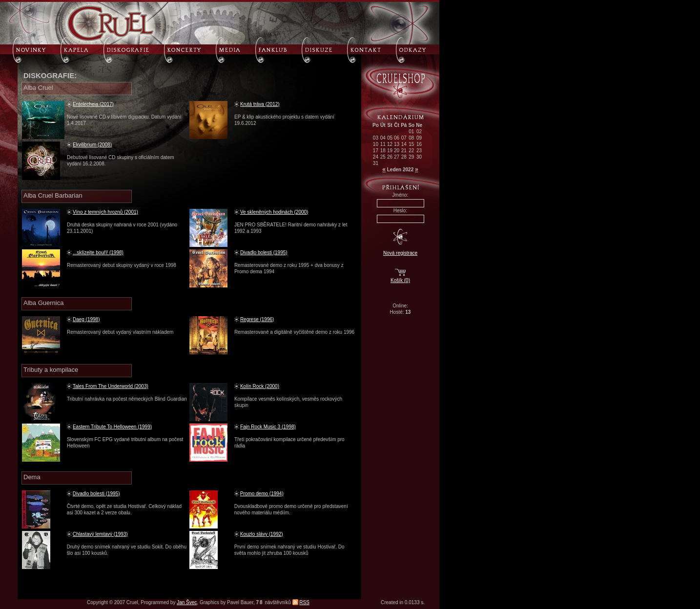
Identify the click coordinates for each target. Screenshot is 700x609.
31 (376, 163)
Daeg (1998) (86, 319)
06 (397, 138)
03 (376, 138)
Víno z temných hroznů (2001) (105, 212)
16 (419, 144)
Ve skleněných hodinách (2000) (274, 212)
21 (404, 151)
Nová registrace (400, 253)
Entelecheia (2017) (93, 104)
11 (383, 144)
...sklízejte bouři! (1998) (98, 253)
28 (404, 157)
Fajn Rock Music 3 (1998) (268, 427)
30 (419, 157)
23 (419, 151)
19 (390, 151)
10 (376, 144)
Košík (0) (400, 280)
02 (419, 132)
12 (390, 144)
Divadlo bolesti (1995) (264, 253)
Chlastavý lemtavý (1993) (100, 534)
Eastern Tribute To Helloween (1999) (112, 427)
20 (397, 151)
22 (411, 151)
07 (404, 138)
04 (383, 138)
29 (411, 157)
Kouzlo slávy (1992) (262, 534)
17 (376, 151)
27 (397, 157)
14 (404, 144)
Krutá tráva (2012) (260, 104)
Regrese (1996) (257, 319)
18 (383, 151)
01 (411, 132)
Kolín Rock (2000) (260, 386)
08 (411, 138)
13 (397, 144)
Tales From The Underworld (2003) (111, 386)
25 (383, 157)
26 (390, 157)
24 (376, 157)
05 (390, 138)
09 (419, 138)
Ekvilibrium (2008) (92, 145)
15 (411, 144)
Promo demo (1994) (262, 494)
